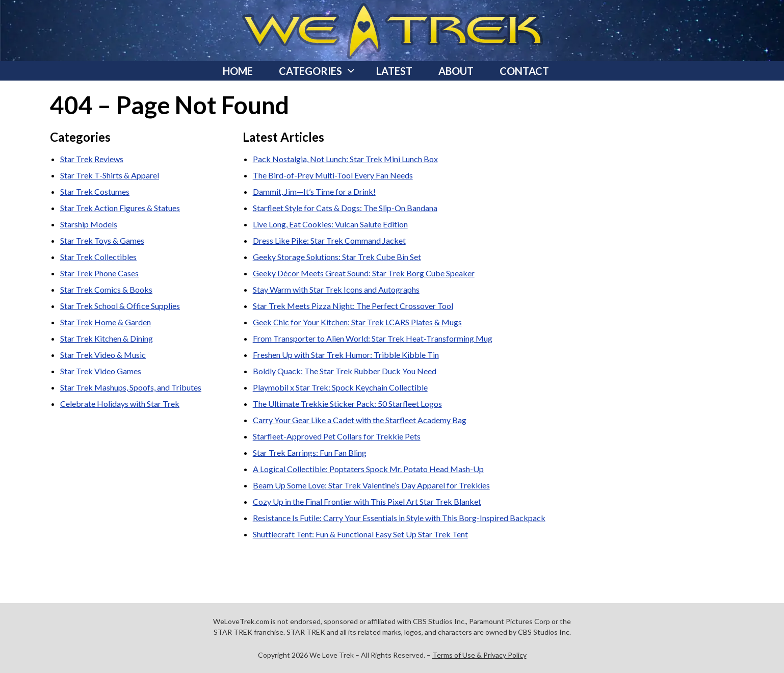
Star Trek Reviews (92, 159)
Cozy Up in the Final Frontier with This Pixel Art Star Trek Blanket (367, 501)
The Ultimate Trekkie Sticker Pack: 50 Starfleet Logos (347, 404)
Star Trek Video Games (101, 371)
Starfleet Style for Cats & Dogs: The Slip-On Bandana (345, 208)
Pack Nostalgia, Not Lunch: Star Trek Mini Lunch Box (345, 159)
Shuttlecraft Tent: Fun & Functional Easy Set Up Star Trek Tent (360, 534)
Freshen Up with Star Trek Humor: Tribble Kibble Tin (346, 355)
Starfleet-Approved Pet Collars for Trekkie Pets (337, 436)
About (456, 71)
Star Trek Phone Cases (99, 273)
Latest (394, 71)
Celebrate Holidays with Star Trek (120, 404)
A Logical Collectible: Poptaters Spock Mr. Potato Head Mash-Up (368, 469)
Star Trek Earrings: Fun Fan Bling (310, 452)
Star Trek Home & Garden (106, 322)
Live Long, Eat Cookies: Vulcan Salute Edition (330, 224)
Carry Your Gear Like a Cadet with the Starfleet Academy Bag (360, 420)
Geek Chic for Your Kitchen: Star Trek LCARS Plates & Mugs (357, 322)
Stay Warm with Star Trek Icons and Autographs (336, 289)
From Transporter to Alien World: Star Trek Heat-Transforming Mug (373, 338)
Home (238, 71)
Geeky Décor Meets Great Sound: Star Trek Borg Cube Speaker (364, 273)
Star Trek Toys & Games (102, 240)
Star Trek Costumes (95, 191)
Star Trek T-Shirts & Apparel (110, 175)
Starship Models (89, 224)
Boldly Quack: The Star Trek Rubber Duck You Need (345, 371)
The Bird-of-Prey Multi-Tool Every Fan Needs (333, 175)
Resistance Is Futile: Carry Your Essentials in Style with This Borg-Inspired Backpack (399, 518)
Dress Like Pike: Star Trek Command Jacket (329, 240)
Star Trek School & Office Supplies (120, 306)
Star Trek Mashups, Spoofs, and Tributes (131, 387)
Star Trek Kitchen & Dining (107, 338)
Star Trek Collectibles (98, 257)
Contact (524, 71)
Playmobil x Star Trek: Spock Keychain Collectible (340, 387)
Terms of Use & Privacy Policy (479, 655)
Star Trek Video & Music (103, 355)
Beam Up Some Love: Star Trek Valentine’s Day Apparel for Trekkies (371, 485)
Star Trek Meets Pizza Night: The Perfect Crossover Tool (353, 306)
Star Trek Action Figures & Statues (120, 208)
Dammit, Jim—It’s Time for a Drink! (314, 191)
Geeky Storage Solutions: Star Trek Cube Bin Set (337, 257)
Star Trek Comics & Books (106, 289)
